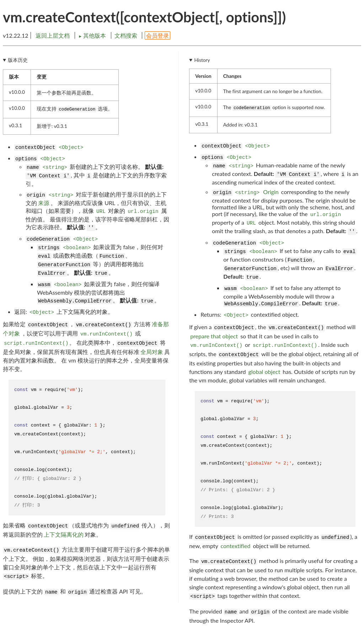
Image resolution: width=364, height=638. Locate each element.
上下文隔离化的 (64, 534)
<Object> (71, 148)
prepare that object (214, 336)
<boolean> (77, 248)
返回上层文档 (53, 35)
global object (264, 372)
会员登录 (157, 35)
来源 (44, 203)
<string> (55, 167)
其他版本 (93, 35)
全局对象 (152, 352)
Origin (271, 192)
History (202, 60)
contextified (236, 546)
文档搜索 (126, 35)
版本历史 (18, 60)
